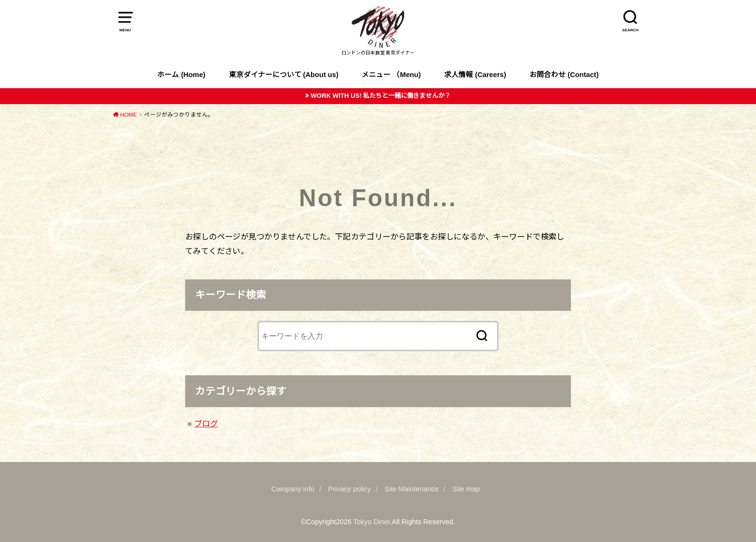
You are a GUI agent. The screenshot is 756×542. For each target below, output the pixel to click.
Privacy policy (350, 489)
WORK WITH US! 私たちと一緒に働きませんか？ (381, 96)
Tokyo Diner (372, 522)
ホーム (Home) (181, 75)
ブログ (206, 423)
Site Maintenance (412, 489)
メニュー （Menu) (391, 75)
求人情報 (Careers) (475, 75)
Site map (466, 489)
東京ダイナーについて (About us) (284, 75)
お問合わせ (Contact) (564, 75)
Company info (293, 489)
